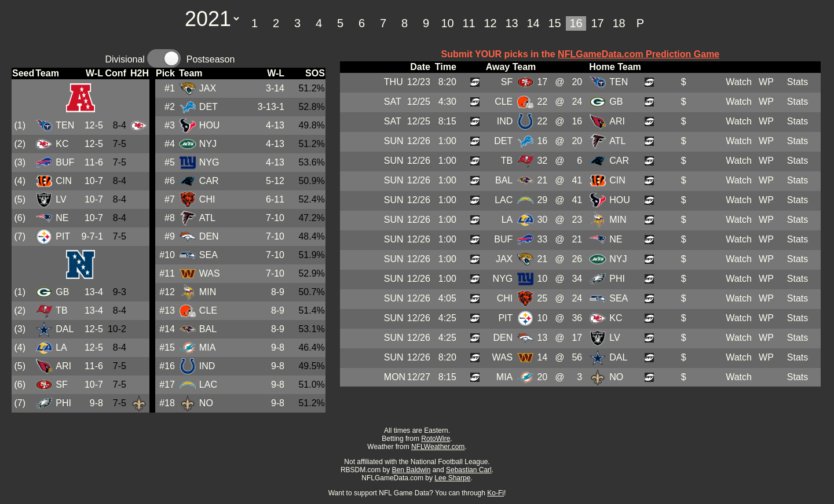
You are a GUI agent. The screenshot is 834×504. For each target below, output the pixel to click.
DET (209, 107)
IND (207, 366)
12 (490, 23)
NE (62, 218)
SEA (209, 255)
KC (62, 144)
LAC (208, 385)
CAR (209, 181)
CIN (64, 181)
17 (597, 23)
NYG (209, 162)
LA (61, 347)
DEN (209, 236)
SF (61, 385)
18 (619, 23)
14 (533, 23)
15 (554, 23)
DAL (65, 329)
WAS (210, 273)
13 (511, 23)
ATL (207, 218)
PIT (63, 236)
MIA (207, 347)
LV (61, 199)
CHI (207, 199)
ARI (63, 366)
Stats (798, 82)
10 (447, 23)
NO (206, 403)
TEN (65, 125)
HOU (210, 125)
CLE (208, 310)
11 (469, 23)
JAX (208, 88)
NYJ (208, 144)
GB (62, 292)
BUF (65, 162)
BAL (208, 329)
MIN (208, 292)
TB (61, 310)
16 (576, 23)
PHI (63, 403)
